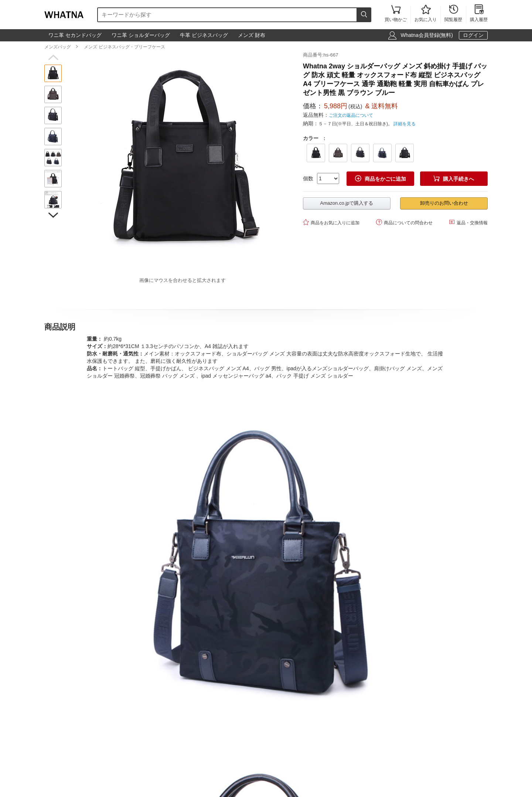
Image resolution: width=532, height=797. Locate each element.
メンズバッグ (58, 47)
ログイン (473, 35)
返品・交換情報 (468, 222)
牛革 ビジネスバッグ (204, 35)
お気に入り (426, 14)
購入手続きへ (454, 179)
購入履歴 (479, 14)
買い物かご (396, 14)
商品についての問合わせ (404, 222)
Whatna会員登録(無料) (427, 35)
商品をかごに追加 (381, 179)
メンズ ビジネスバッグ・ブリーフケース (124, 47)
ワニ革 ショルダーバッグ (141, 35)
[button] (53, 58)
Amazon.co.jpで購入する (347, 203)
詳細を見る (405, 124)
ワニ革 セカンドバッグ (75, 35)
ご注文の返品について (351, 115)
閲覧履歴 (453, 14)
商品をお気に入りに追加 (331, 222)
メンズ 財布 (252, 35)
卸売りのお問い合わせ (444, 203)
